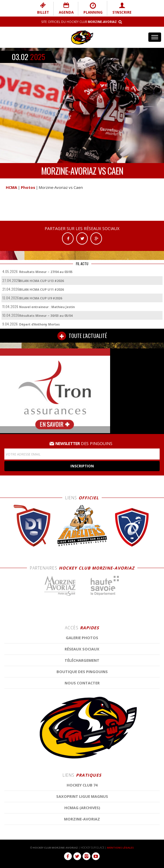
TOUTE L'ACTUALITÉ (82, 336)
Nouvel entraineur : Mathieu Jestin (47, 307)
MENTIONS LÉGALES (120, 848)
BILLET (43, 8)
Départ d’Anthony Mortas (39, 324)
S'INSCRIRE (122, 8)
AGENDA (66, 8)
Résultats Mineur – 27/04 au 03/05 (46, 272)
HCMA (11, 187)
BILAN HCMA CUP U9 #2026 (41, 298)
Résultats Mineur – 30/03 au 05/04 (46, 315)
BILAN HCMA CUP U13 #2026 (41, 281)
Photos (28, 187)
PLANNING (93, 8)
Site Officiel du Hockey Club (79, 22)
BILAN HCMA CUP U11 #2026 (41, 289)
